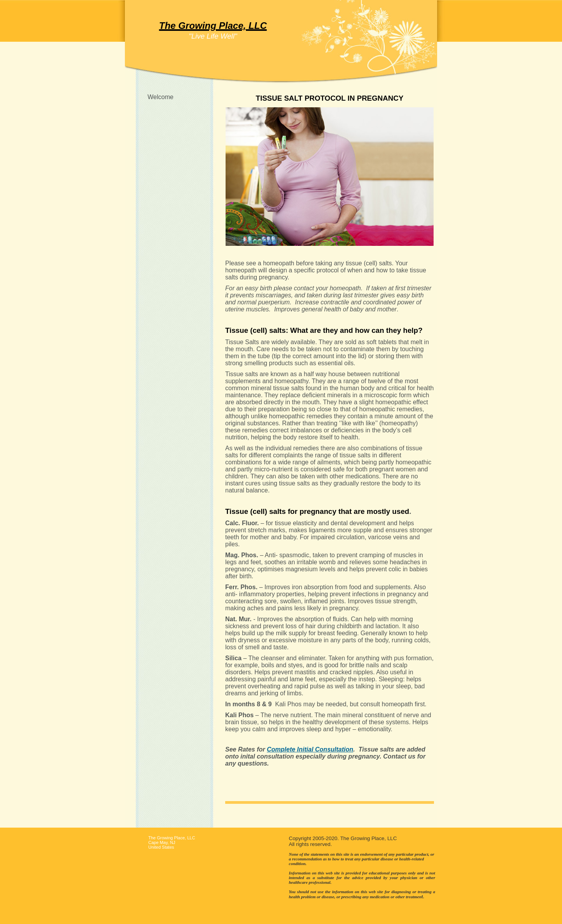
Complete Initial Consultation (310, 749)
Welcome (160, 97)
